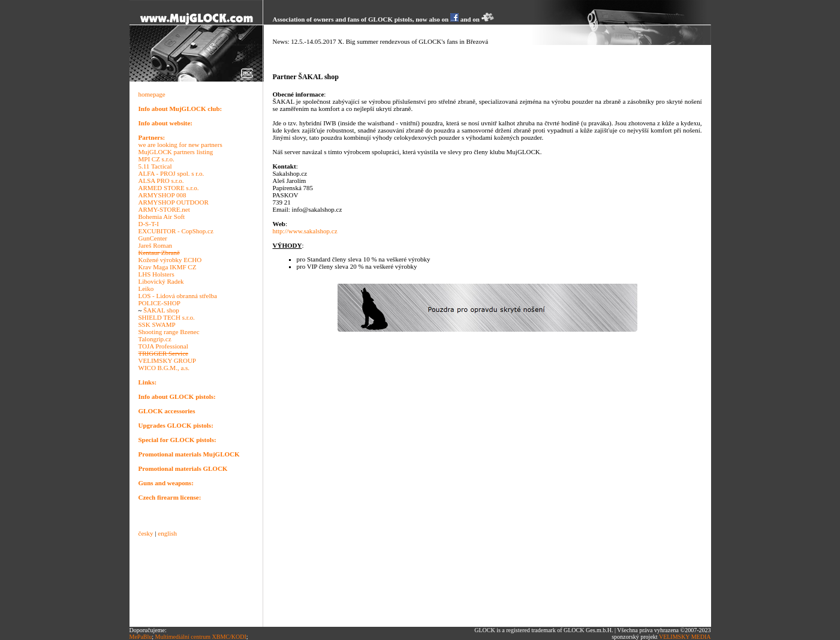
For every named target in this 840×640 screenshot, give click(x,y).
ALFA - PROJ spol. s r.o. (171, 173)
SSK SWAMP (157, 324)
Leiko (146, 289)
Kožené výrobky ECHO (170, 260)
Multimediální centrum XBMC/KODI (201, 637)
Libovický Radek (161, 281)
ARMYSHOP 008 (162, 195)
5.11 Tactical (155, 166)
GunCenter (153, 238)
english (167, 533)
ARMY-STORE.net (164, 209)
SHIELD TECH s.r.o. (167, 317)
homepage (152, 94)
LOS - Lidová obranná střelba (178, 296)
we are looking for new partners (180, 145)
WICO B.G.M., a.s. (164, 368)
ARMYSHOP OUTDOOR (174, 202)
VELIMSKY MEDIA (685, 637)
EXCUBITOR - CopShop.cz (176, 231)
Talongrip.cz (155, 339)
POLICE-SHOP (159, 303)
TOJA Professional (163, 346)
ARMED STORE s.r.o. (169, 188)
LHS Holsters (156, 274)
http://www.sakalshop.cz (305, 231)
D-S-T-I (149, 224)
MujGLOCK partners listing (176, 152)
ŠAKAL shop (161, 310)
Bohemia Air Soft (162, 217)
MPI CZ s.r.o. (156, 159)
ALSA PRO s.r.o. (161, 181)
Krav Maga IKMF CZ (168, 267)
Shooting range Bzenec (169, 332)
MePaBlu (141, 637)
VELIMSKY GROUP (167, 360)
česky (146, 533)
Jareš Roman (156, 245)
